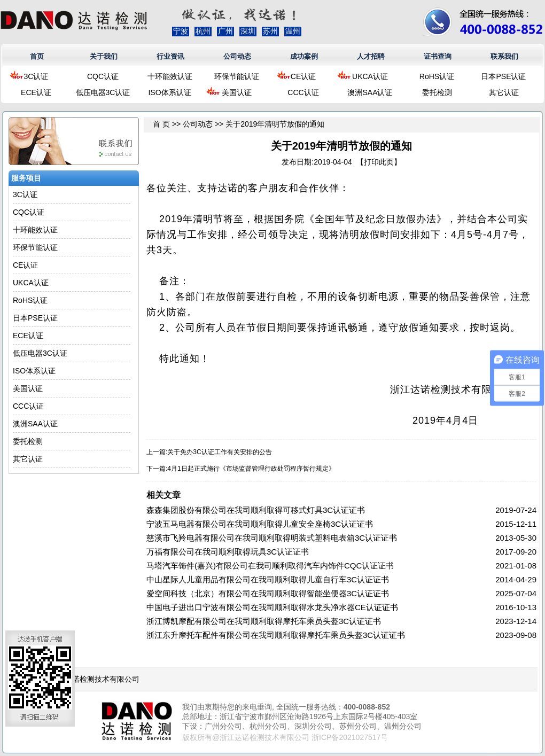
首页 (37, 56)
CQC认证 (103, 76)
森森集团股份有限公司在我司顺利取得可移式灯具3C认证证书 (256, 510)
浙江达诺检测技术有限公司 (95, 679)
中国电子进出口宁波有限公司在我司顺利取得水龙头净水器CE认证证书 (272, 607)
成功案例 (304, 56)
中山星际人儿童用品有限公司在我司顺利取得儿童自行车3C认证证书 (268, 579)
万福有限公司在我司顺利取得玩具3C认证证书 (228, 552)
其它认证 (504, 92)
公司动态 (237, 56)
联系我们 (504, 56)
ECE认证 (36, 92)
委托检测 (437, 92)
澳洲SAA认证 (370, 92)
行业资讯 (170, 56)
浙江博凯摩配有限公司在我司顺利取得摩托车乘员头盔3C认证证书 (264, 621)
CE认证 (303, 76)
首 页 (161, 124)
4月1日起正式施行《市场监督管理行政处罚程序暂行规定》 (251, 469)
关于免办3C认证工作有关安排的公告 (219, 452)
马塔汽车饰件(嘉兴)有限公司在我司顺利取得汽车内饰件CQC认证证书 (270, 566)
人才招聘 (371, 56)
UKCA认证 (370, 76)
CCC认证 (303, 92)
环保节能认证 (237, 76)
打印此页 (379, 162)
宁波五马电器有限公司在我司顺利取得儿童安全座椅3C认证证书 (260, 524)
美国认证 (237, 92)
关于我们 (104, 56)
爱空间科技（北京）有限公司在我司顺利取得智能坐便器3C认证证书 (268, 593)
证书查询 (438, 56)
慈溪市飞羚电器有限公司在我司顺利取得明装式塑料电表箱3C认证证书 (272, 538)
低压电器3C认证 (103, 92)
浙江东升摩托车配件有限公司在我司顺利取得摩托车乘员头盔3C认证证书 (276, 635)
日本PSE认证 (503, 76)
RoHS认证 (437, 76)
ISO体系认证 (169, 92)
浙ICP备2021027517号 (350, 737)
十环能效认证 (170, 76)
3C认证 (36, 76)
